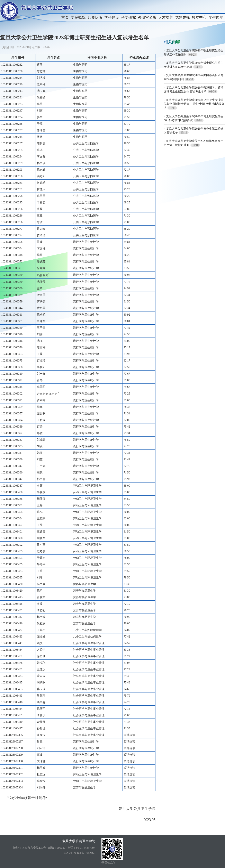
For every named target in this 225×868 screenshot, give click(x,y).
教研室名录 (147, 17)
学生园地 (216, 17)
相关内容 (172, 42)
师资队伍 (95, 17)
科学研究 (128, 17)
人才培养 (166, 17)
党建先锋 (182, 17)
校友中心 (199, 17)
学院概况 (78, 17)
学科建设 (112, 17)
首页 (65, 17)
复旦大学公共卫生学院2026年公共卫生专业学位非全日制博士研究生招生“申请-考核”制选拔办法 (194, 104)
